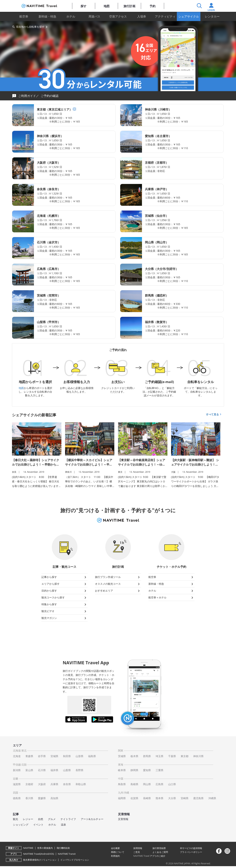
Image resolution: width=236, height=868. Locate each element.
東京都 (185, 756)
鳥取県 (122, 784)
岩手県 (42, 756)
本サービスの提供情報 (191, 848)
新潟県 (17, 770)
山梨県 (67, 770)
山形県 (79, 756)
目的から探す (65, 591)
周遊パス (94, 16)
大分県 (172, 798)
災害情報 (123, 819)
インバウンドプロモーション (75, 860)
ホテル (71, 16)
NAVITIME (28, 848)
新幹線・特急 (47, 16)
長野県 (79, 770)
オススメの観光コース (118, 584)
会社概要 (115, 848)
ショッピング (21, 825)
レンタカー (212, 16)
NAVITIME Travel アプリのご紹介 (149, 856)
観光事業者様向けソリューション (40, 860)
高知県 (54, 798)
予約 (152, 6)
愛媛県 (42, 798)
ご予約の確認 (50, 96)
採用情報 (138, 848)
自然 (41, 819)
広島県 (159, 784)
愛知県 (147, 770)
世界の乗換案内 (45, 848)
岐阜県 (122, 770)
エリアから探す (65, 584)
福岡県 (122, 798)
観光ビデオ (65, 611)
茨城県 (122, 756)
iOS (52, 854)
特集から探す (65, 604)
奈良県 (67, 784)
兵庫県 (54, 784)
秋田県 (67, 756)
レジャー (28, 819)
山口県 (172, 784)
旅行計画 (129, 6)
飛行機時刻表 (63, 848)
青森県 (29, 756)
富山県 (29, 770)
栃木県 (134, 756)
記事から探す (65, 577)
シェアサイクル (189, 16)
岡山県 (147, 784)
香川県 (29, 798)
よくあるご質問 (160, 852)
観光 (15, 819)
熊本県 (159, 798)
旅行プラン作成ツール (118, 577)
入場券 (142, 16)
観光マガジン (65, 618)
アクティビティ (165, 16)
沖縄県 (212, 798)
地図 (107, 6)
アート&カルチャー (92, 819)
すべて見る (214, 414)
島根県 (134, 784)
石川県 (42, 770)
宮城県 (54, 756)
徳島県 (17, 798)
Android (45, 854)
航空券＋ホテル (171, 598)
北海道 (17, 756)
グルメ (52, 819)
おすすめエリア (118, 591)
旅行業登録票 (159, 848)
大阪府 (42, 784)
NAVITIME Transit (67, 854)
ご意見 (137, 852)
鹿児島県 (198, 798)
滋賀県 (17, 784)
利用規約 (115, 856)
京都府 (29, 784)
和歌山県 (81, 784)
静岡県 (134, 770)
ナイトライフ (68, 819)
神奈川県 (198, 756)
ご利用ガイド (27, 96)
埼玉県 (159, 756)
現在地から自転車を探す (30, 27)
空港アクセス (118, 16)
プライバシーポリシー (191, 852)
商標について (118, 852)
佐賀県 (134, 798)
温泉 (63, 825)
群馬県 (147, 756)
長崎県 (147, 798)
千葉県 (172, 756)
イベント (38, 825)
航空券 (24, 16)
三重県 (159, 770)
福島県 (92, 756)
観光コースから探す (65, 598)
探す (84, 6)
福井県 (54, 770)
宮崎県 (185, 798)
